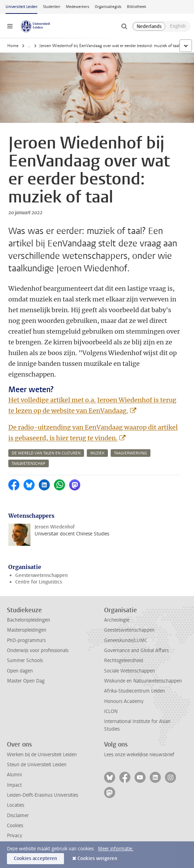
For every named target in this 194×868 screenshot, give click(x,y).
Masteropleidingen (27, 630)
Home (13, 46)
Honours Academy (124, 701)
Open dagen (20, 671)
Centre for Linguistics (39, 582)
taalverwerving (131, 453)
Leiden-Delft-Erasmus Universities (43, 795)
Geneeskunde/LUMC (126, 640)
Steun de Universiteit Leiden (37, 765)
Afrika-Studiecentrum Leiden (135, 691)
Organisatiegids (108, 7)
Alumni (14, 775)
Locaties (16, 805)
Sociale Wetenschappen (130, 671)
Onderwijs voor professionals (38, 650)
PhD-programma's (26, 640)
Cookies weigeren (97, 858)
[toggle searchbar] (124, 26)
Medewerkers (77, 7)
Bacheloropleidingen (29, 620)
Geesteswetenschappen (41, 575)
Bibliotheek (137, 7)
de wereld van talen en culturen (46, 453)
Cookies (15, 826)
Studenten (52, 7)
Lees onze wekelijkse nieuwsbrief (139, 755)
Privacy (15, 836)
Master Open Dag (26, 681)
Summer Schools (25, 661)
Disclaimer (18, 816)
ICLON (111, 711)
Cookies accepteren (35, 858)
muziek (97, 453)
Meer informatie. (116, 849)
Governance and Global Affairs (136, 650)
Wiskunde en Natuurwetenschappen (143, 681)
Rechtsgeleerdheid (124, 661)
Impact (14, 785)
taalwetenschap (29, 464)
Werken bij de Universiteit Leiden (42, 755)
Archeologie (117, 620)
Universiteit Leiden (21, 7)
